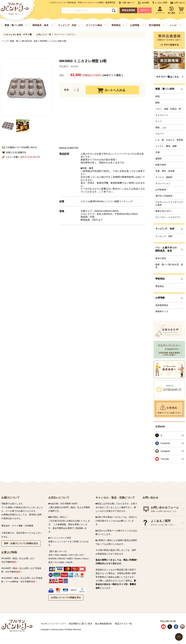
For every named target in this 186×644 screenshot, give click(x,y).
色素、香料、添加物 (165, 171)
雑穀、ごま (161, 128)
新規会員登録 (128, 10)
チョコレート (162, 115)
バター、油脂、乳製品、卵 (168, 109)
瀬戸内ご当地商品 (164, 196)
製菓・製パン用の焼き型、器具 (24, 41)
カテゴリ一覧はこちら (167, 77)
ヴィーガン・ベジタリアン (168, 217)
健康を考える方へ (164, 211)
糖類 (157, 103)
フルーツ (160, 134)
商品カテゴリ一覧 (123, 624)
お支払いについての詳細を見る (66, 597)
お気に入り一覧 (44, 35)
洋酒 (157, 152)
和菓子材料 (161, 165)
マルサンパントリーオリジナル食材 (169, 204)
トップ (5, 41)
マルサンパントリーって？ (53, 624)
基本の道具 (161, 258)
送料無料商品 (162, 305)
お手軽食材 (161, 190)
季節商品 (160, 286)
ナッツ (159, 121)
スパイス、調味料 (164, 177)
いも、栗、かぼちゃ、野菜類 (169, 140)
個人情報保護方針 (104, 624)
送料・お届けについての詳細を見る (21, 543)
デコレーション (163, 183)
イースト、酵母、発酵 (166, 146)
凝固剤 (159, 159)
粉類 (157, 96)
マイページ (59, 35)
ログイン (145, 10)
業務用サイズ (162, 312)
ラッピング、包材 (164, 236)
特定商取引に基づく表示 (81, 624)
